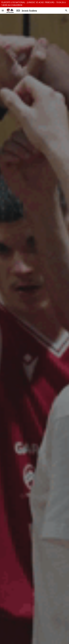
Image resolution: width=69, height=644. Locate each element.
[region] (34, 4)
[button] (3, 10)
